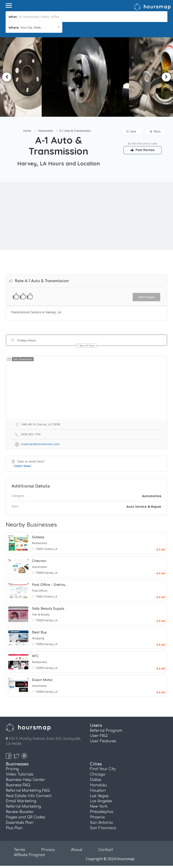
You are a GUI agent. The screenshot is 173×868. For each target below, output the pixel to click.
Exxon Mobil (42, 680)
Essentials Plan (20, 823)
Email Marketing (21, 801)
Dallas (96, 780)
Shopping (38, 638)
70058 (40, 573)
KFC (35, 656)
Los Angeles (101, 801)
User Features (103, 741)
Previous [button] (7, 77)
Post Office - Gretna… (50, 585)
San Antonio (101, 823)
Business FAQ (18, 785)
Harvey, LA (51, 573)
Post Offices (40, 591)
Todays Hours (27, 340)
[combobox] (34, 27)
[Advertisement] (86, 216)
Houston (98, 791)
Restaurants (40, 543)
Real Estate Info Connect (29, 796)
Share (155, 131)
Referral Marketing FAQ (28, 791)
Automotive (45, 131)
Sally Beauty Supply (48, 609)
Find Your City (103, 769)
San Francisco (103, 828)
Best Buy (39, 632)
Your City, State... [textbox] (32, 27)
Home (27, 131)
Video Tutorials (20, 774)
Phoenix (97, 817)
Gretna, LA (51, 549)
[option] (86, 77)
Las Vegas (99, 796)
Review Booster (20, 812)
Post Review (143, 150)
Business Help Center (26, 780)
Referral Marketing (23, 806)
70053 (40, 549)
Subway (38, 537)
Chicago (98, 774)
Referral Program (106, 731)
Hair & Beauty (41, 614)
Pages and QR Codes (25, 817)
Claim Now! (22, 466)
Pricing (12, 769)
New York (99, 806)
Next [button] (166, 77)
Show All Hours (88, 346)
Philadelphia (102, 812)
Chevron (39, 561)
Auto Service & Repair (144, 507)
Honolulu (98, 785)
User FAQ (99, 736)
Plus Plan (14, 828)
